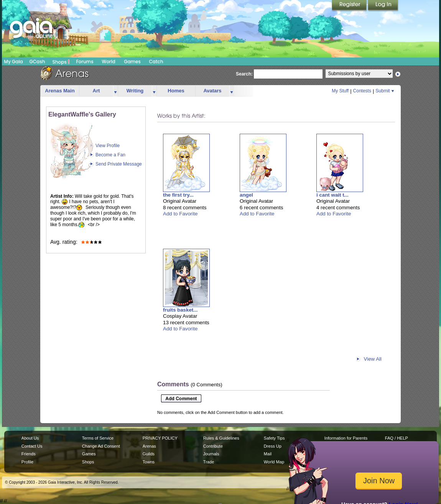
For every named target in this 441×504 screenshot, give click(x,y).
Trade (209, 462)
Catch (156, 62)
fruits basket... (180, 310)
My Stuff (340, 91)
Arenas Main (60, 91)
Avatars (212, 91)
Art (96, 91)
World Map (274, 462)
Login (383, 6)
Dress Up (273, 446)
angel (246, 195)
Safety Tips (274, 438)
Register (350, 6)
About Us (30, 438)
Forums (85, 62)
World (109, 62)
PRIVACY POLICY (160, 438)
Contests (362, 91)
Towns (149, 462)
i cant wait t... (332, 195)
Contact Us (32, 446)
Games (132, 62)
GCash (37, 62)
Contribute (213, 446)
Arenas (149, 446)
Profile (27, 462)
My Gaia (13, 62)
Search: (244, 74)
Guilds (149, 454)
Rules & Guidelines (221, 438)
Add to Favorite (180, 214)
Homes (176, 91)
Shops (61, 62)
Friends (29, 454)
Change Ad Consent (101, 446)
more (115, 91)
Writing (135, 91)
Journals (211, 454)
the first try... (178, 195)
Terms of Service (98, 438)
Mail (268, 454)
